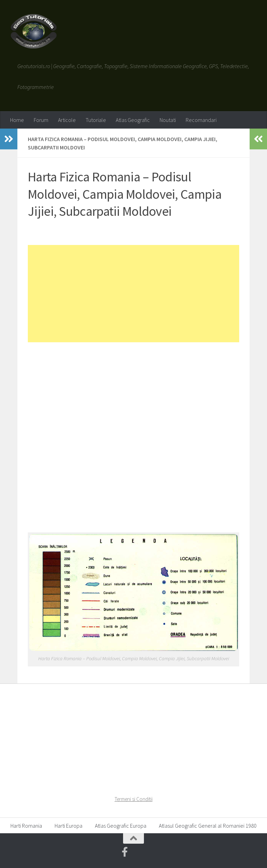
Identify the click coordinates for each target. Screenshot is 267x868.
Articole (67, 120)
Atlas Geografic (133, 120)
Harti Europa (68, 826)
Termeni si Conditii (134, 799)
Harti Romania (26, 826)
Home (17, 120)
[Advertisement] (133, 294)
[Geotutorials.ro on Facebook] (125, 852)
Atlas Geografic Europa (121, 826)
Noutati (168, 120)
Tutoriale (96, 120)
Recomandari (201, 120)
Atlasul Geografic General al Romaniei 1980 (208, 826)
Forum (41, 120)
